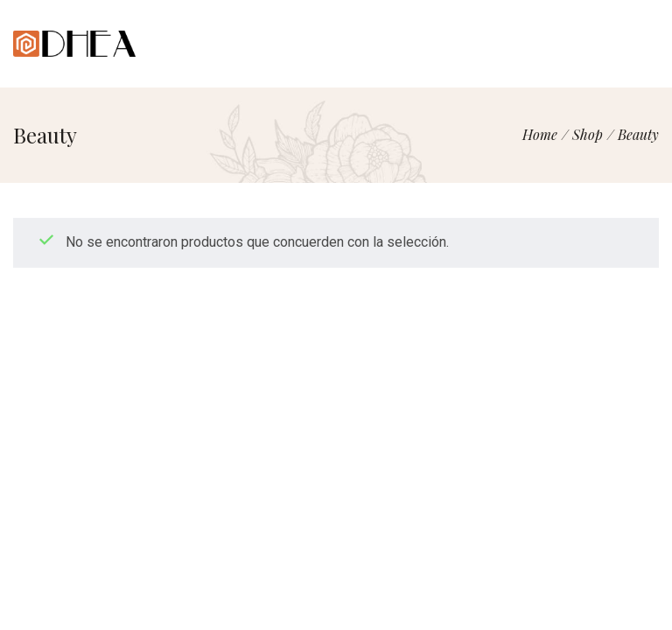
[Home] (540, 134)
